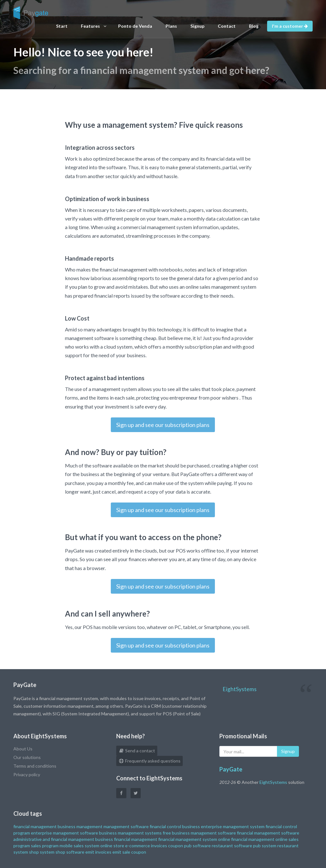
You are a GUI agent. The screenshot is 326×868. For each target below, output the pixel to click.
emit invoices (98, 852)
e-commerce (138, 846)
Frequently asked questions (149, 761)
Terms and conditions (35, 766)
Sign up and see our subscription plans (163, 425)
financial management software (268, 833)
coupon (176, 846)
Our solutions (27, 757)
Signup (197, 26)
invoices (159, 846)
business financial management (126, 839)
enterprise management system (233, 826)
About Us (23, 749)
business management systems (130, 833)
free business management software (199, 833)
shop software (70, 852)
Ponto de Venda (135, 26)
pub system (265, 846)
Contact (227, 26)
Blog (254, 26)
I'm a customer (290, 26)
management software (126, 826)
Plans (171, 26)
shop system (42, 852)
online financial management (246, 839)
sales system (86, 846)
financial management (35, 826)
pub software (197, 846)
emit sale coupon (129, 852)
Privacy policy (27, 774)
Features (94, 26)
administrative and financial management (54, 839)
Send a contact (137, 751)
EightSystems (240, 689)
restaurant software (232, 846)
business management (80, 826)
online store (112, 846)
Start (62, 26)
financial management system (188, 839)
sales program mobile (52, 846)
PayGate (231, 769)
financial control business (175, 826)
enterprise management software (64, 833)
